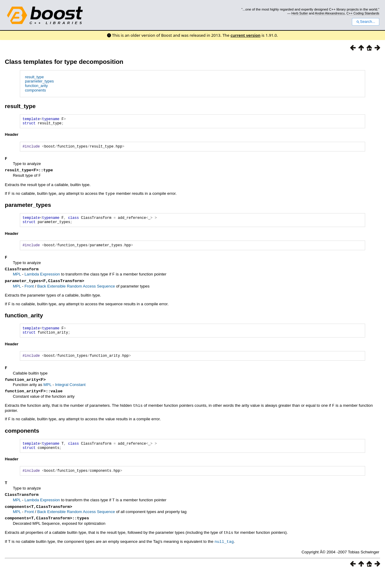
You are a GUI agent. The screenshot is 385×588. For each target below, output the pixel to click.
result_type (34, 77)
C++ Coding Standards (363, 13)
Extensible (57, 294)
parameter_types (39, 81)
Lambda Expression (42, 281)
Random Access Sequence (91, 294)
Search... (366, 22)
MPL (17, 281)
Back (42, 294)
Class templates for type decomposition (64, 62)
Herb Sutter (300, 13)
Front (29, 294)
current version (245, 35)
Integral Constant (70, 396)
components (35, 90)
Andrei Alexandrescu (330, 13)
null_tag (224, 557)
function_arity (36, 86)
